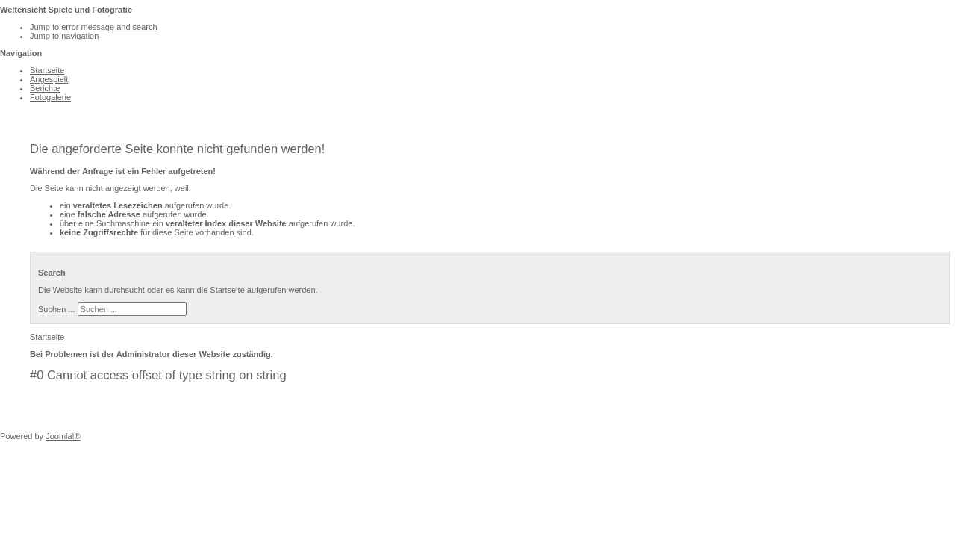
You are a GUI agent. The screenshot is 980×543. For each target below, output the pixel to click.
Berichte (45, 88)
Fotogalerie (50, 97)
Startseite (47, 70)
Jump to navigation (64, 36)
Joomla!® (63, 436)
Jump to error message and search (94, 27)
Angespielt (49, 79)
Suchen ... (57, 309)
